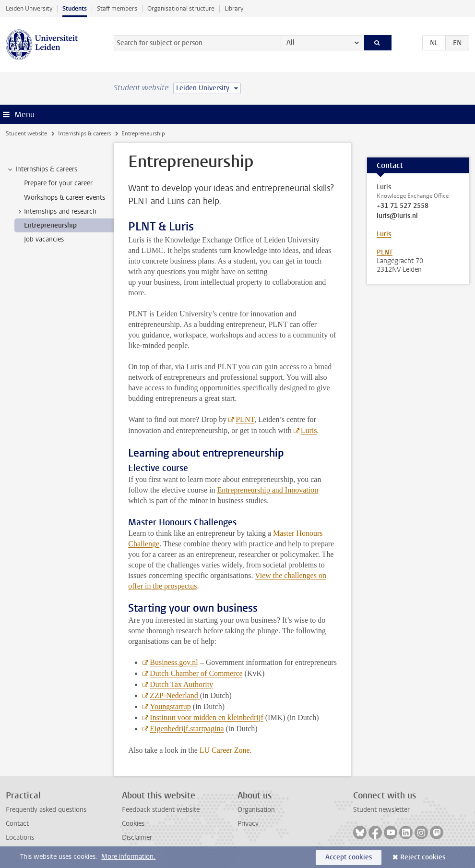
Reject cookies (423, 857)
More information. (128, 857)
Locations (20, 838)
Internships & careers (84, 133)
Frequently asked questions (46, 810)
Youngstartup (170, 706)
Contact (17, 824)
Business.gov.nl (174, 662)
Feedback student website (161, 810)
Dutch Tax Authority (181, 684)
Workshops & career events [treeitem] (65, 198)
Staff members (117, 8)
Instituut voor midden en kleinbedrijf (206, 717)
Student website (26, 133)
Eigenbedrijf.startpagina (187, 729)
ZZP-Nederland (175, 695)
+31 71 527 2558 (403, 206)
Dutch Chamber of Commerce (196, 673)
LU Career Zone (225, 750)
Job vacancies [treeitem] (44, 239)
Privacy (248, 824)
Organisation (256, 810)
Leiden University (29, 8)
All (291, 42)
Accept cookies (349, 857)
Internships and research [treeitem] (56, 212)
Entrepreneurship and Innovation (268, 490)
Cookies (133, 824)
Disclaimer (137, 838)
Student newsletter (381, 810)
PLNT (245, 419)
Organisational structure (181, 8)
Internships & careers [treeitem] (42, 169)
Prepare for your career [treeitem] (58, 183)
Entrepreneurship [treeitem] (50, 225)
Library (234, 8)
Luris (309, 430)
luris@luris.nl (397, 216)
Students (75, 8)
